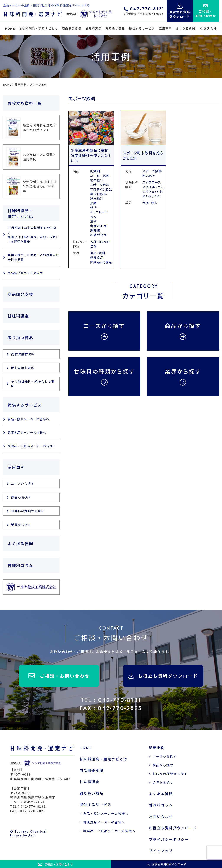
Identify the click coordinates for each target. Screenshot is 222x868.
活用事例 (165, 28)
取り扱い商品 (115, 28)
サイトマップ (161, 851)
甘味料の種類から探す (28, 511)
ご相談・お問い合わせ (59, 676)
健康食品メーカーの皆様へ (27, 432)
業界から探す (21, 525)
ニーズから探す (23, 484)
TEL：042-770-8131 (111, 700)
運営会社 (209, 28)
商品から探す (21, 497)
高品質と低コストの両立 (25, 273)
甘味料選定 (94, 28)
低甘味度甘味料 (23, 368)
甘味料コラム (20, 565)
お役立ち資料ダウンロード (163, 676)
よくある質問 (186, 28)
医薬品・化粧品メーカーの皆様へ (32, 446)
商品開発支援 (72, 28)
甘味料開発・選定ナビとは (38, 28)
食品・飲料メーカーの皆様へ (29, 419)
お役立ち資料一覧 (25, 103)
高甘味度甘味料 (23, 354)
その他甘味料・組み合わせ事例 (33, 384)
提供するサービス (142, 28)
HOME (10, 28)
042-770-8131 (144, 10)
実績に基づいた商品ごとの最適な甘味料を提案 (33, 257)
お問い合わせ (161, 816)
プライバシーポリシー (169, 839)
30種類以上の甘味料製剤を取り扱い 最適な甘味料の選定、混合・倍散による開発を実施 (33, 235)
